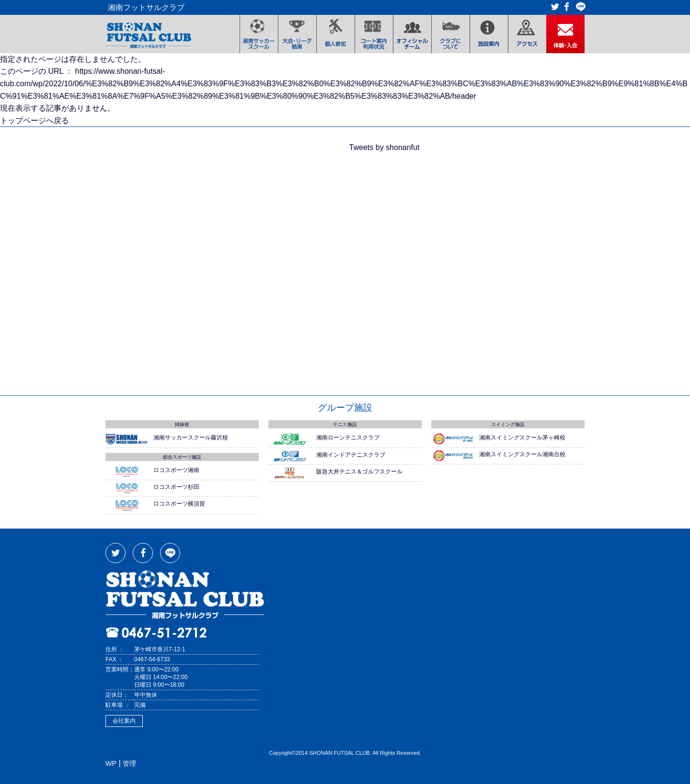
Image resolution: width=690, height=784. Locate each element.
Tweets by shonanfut (385, 147)
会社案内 (124, 721)
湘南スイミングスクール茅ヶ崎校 (522, 438)
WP (111, 763)
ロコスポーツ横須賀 (179, 504)
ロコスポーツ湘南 (176, 470)
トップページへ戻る (34, 121)
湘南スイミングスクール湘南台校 (522, 454)
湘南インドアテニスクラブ (351, 455)
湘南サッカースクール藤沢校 (191, 438)
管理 (129, 763)
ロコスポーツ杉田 (176, 487)
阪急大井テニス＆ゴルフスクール (359, 472)
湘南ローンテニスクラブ (348, 438)
